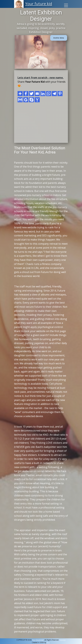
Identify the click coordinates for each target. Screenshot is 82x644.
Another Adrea (59, 38)
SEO (48, 642)
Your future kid (39, 4)
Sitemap (63, 640)
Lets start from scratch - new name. (41, 78)
